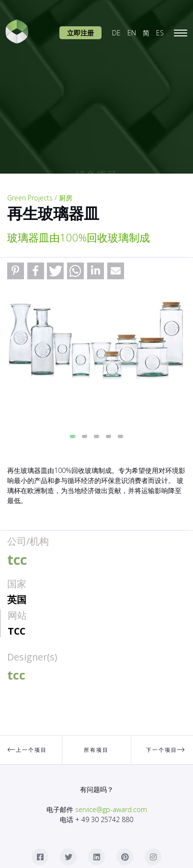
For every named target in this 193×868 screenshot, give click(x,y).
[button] (16, 271)
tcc (17, 631)
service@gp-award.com (111, 809)
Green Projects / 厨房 (40, 198)
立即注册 (80, 33)
